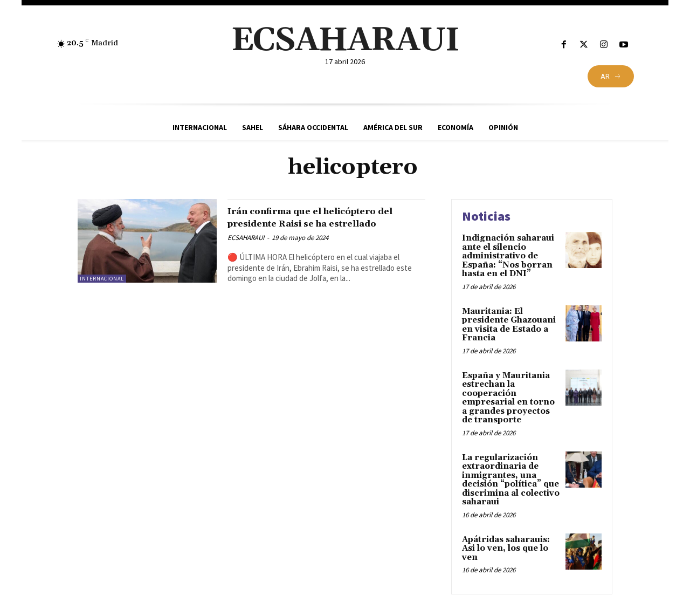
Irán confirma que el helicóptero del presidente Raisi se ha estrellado (323, 223)
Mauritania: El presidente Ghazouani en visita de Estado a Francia (509, 325)
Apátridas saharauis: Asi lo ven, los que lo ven (506, 549)
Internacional (102, 279)
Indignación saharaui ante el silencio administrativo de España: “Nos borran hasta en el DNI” (508, 256)
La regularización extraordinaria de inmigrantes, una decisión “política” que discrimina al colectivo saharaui (511, 480)
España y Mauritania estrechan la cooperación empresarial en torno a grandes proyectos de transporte (508, 398)
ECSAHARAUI (246, 250)
